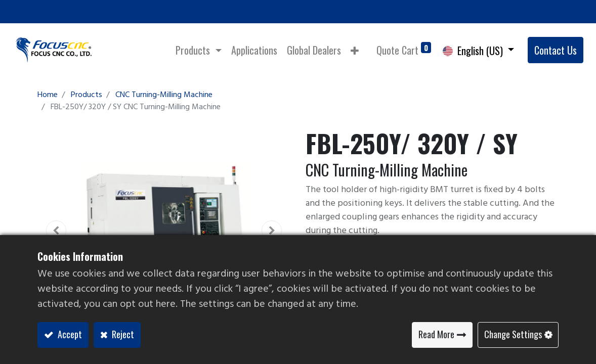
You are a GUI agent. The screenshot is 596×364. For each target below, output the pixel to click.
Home (48, 95)
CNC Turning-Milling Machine (164, 95)
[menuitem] (254, 50)
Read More (436, 334)
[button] (355, 50)
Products (87, 95)
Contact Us (556, 50)
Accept (69, 334)
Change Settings (513, 334)
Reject (122, 334)
